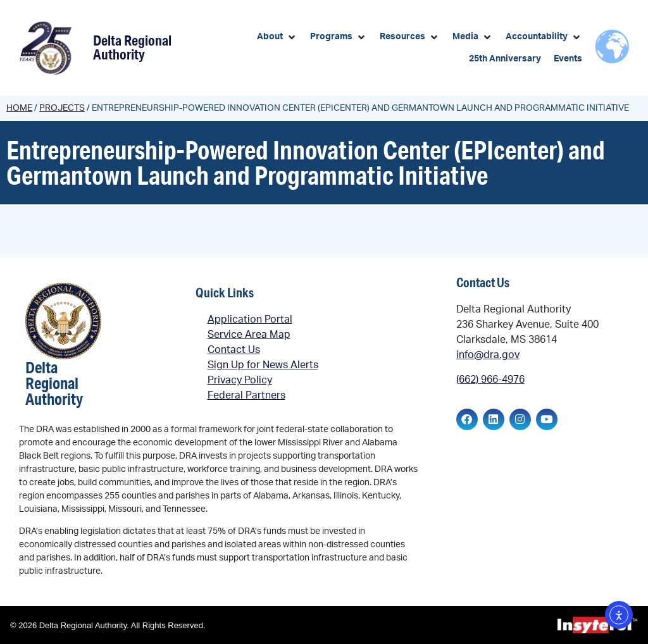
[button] (277, 37)
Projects (62, 108)
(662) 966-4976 (490, 380)
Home (19, 108)
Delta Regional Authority (132, 47)
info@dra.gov (488, 355)
